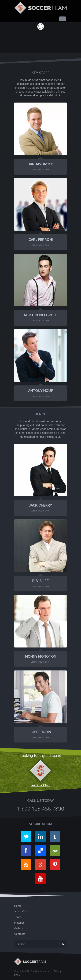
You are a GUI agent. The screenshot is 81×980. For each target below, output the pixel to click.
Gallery (19, 928)
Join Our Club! (41, 785)
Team (18, 917)
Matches (19, 923)
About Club (21, 911)
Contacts (20, 934)
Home (18, 906)
